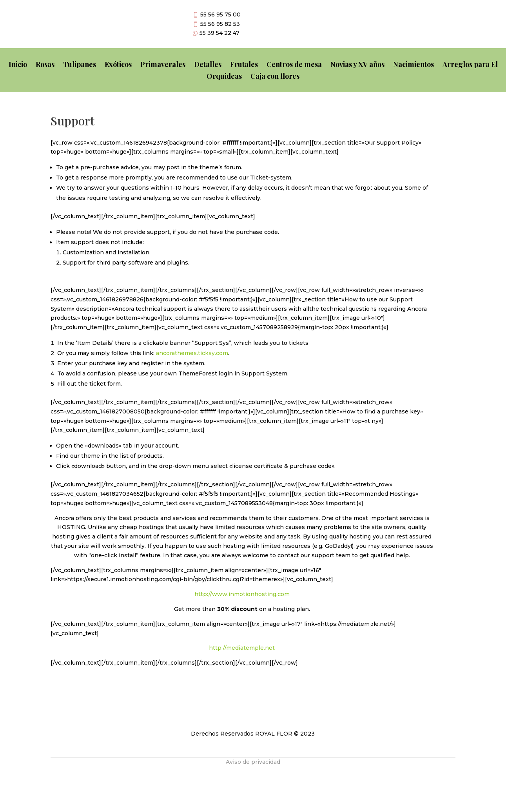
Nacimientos (414, 65)
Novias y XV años (357, 65)
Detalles (208, 65)
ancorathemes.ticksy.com (192, 353)
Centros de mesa (294, 65)
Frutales (244, 65)
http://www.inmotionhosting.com (242, 594)
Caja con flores (275, 77)
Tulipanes (80, 65)
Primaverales (163, 65)
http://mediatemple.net (242, 648)
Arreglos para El (470, 65)
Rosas (45, 65)
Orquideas (224, 77)
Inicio (18, 65)
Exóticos (118, 65)
